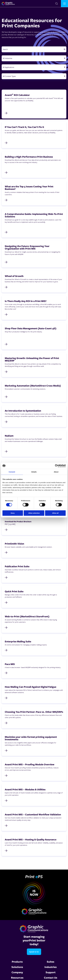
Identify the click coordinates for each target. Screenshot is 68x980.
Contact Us (51, 978)
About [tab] (56, 472)
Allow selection (34, 513)
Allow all (55, 513)
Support (51, 972)
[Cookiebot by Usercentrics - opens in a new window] (56, 466)
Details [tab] (34, 472)
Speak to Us (34, 952)
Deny (13, 513)
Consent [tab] (12, 472)
